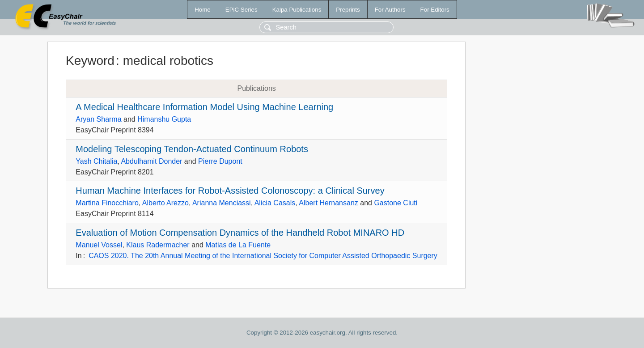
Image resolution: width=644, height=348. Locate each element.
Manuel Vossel (99, 245)
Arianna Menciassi (222, 203)
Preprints (348, 10)
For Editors (435, 10)
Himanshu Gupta (164, 119)
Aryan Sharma (98, 119)
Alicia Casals (275, 203)
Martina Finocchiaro (107, 203)
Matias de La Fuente (238, 245)
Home (203, 10)
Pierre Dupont (220, 161)
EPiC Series (241, 10)
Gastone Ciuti (396, 203)
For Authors (390, 10)
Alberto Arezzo (165, 203)
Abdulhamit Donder (151, 161)
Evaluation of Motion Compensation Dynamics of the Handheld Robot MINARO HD (240, 233)
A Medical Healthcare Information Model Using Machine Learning (204, 107)
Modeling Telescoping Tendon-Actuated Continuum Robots (192, 149)
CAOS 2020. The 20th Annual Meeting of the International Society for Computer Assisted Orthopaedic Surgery (263, 256)
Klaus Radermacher (158, 245)
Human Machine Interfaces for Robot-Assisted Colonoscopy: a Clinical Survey (230, 191)
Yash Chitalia (96, 161)
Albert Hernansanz (328, 203)
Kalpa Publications (297, 10)
